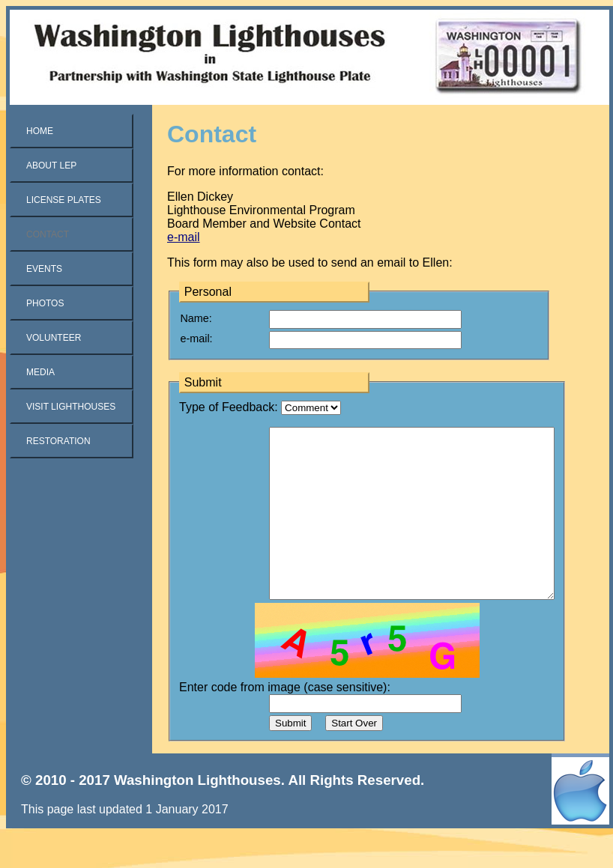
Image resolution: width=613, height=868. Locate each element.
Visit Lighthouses (71, 407)
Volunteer (54, 338)
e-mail (184, 237)
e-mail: (196, 339)
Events (44, 269)
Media (40, 372)
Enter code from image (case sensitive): (285, 721)
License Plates (64, 200)
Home (40, 131)
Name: (196, 318)
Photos (45, 303)
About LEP (51, 166)
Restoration (58, 441)
